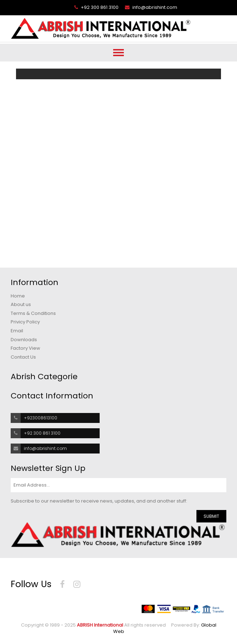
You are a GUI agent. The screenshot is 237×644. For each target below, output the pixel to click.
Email (17, 331)
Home (18, 296)
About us (21, 305)
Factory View (25, 348)
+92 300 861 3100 (96, 7)
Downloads (24, 340)
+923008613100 (41, 418)
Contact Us (23, 357)
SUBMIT (211, 516)
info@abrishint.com (151, 7)
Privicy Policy (25, 322)
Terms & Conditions (33, 313)
